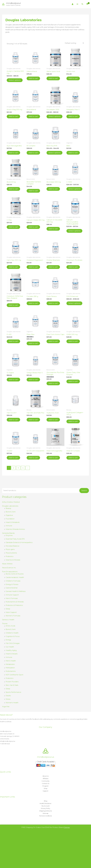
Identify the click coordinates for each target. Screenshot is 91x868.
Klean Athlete (7, 564)
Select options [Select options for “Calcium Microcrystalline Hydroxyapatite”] (74, 231)
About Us (45, 776)
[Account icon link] (73, 4)
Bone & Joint (11, 512)
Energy (8, 640)
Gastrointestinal (12, 588)
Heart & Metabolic (13, 522)
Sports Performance (13, 692)
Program (45, 786)
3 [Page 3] (18, 468)
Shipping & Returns (45, 811)
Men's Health (11, 661)
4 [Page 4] (23, 468)
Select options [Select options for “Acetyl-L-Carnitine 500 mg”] (15, 80)
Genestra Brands (8, 533)
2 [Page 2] (14, 468)
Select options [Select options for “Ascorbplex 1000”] (54, 116)
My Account (46, 806)
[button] (82, 4)
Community (45, 781)
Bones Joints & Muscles (15, 574)
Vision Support (11, 612)
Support (45, 791)
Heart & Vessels (12, 654)
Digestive (9, 515)
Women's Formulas (13, 616)
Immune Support (12, 595)
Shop (46, 788)
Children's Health (12, 633)
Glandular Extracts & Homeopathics (19, 542)
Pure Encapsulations (10, 572)
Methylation (10, 668)
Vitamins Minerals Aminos (15, 529)
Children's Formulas (13, 581)
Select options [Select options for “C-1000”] (74, 189)
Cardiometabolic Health (15, 577)
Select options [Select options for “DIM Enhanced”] (74, 303)
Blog (46, 801)
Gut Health (10, 647)
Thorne (5, 624)
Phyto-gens (10, 549)
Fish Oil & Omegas (13, 643)
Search (84, 491)
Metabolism (10, 664)
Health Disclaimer (45, 803)
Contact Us (46, 783)
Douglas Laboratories (10, 506)
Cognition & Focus (13, 636)
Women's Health (12, 703)
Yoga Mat (6, 707)
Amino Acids (10, 626)
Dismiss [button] (67, 827)
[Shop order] (74, 43)
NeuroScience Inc (9, 568)
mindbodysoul (13, 3)
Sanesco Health (8, 620)
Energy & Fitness (12, 584)
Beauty (8, 508)
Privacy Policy (46, 808)
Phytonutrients (11, 553)
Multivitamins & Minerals (15, 602)
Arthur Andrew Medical (11, 502)
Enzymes (9, 535)
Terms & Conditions (45, 816)
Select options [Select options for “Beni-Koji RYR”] (54, 153)
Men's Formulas (12, 598)
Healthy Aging (11, 650)
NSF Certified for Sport (14, 675)
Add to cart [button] (33, 78)
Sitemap (45, 813)
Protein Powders (12, 682)
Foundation (10, 519)
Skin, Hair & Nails (12, 685)
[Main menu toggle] (77, 4)
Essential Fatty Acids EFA (15, 539)
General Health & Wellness (16, 591)
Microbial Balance (12, 546)
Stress (8, 699)
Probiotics (9, 556)
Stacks (8, 696)
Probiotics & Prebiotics (14, 605)
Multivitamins (11, 671)
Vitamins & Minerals (13, 560)
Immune (9, 526)
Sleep (8, 609)
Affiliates (45, 779)
